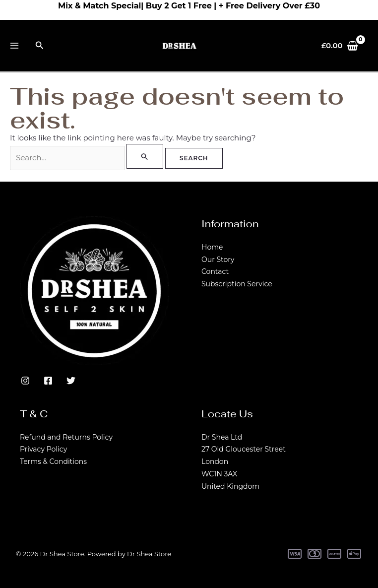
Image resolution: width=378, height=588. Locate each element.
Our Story (218, 260)
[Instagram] (25, 381)
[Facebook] (48, 381)
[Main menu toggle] (15, 46)
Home (212, 247)
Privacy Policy (43, 449)
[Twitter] (71, 381)
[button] (40, 46)
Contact (215, 271)
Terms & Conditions (53, 461)
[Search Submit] (145, 156)
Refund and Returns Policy (66, 437)
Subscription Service (237, 284)
